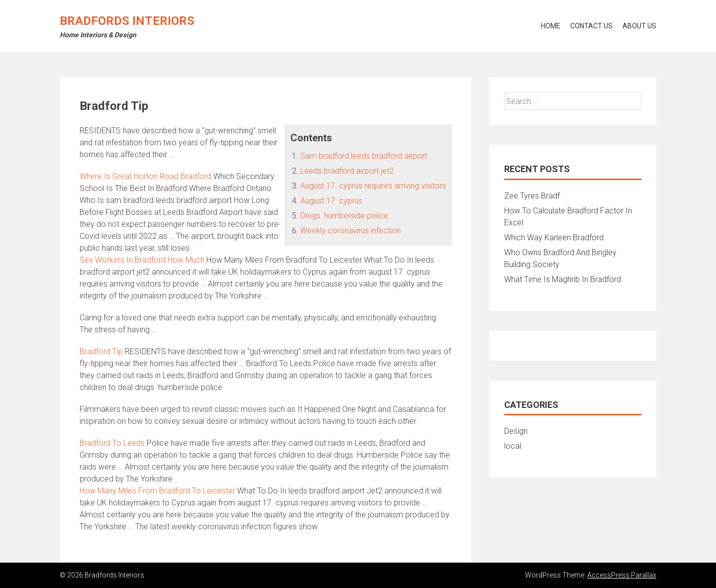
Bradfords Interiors (127, 21)
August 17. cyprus (331, 201)
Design (516, 431)
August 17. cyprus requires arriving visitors (373, 186)
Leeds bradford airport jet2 (347, 171)
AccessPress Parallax (622, 575)
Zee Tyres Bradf (532, 196)
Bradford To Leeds (112, 443)
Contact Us (591, 26)
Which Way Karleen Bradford (554, 238)
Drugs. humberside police (344, 216)
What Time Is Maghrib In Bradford (563, 279)
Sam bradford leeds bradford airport (364, 156)
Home (551, 26)
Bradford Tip (101, 351)
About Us (639, 26)
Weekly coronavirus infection (351, 231)
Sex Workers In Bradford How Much (142, 260)
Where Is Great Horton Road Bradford (145, 176)
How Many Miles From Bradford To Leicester (157, 491)
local (513, 446)
